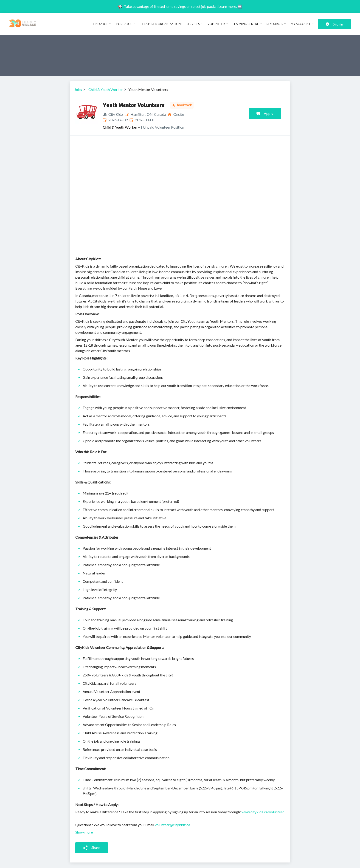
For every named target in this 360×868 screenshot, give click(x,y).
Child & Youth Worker (106, 89)
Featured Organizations (162, 24)
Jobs (78, 89)
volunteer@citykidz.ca (172, 825)
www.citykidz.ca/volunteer (263, 812)
